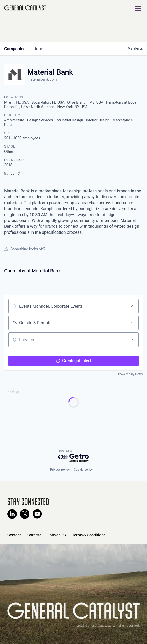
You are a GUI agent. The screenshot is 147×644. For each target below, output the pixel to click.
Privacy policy (60, 470)
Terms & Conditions (89, 535)
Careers (34, 535)
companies (15, 49)
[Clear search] (132, 306)
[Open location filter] (132, 340)
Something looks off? (25, 249)
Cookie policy (83, 470)
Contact (14, 535)
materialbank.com (42, 79)
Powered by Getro (130, 374)
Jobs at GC (57, 535)
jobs (38, 49)
